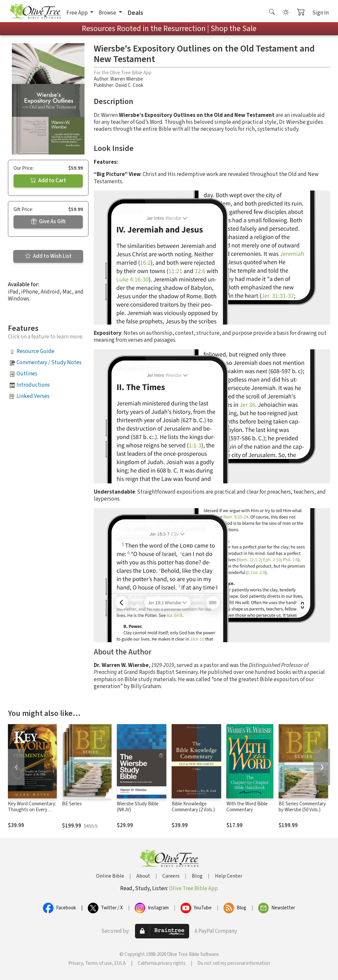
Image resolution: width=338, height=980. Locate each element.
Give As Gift (48, 222)
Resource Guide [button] (35, 351)
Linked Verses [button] (33, 396)
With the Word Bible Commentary (247, 807)
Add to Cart (48, 181)
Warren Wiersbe (127, 79)
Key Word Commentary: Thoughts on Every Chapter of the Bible (32, 810)
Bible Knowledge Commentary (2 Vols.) (193, 807)
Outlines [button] (27, 374)
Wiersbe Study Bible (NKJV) (138, 807)
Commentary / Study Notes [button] (49, 363)
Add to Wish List (48, 256)
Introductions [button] (33, 385)
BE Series (72, 804)
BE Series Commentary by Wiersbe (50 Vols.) (302, 807)
